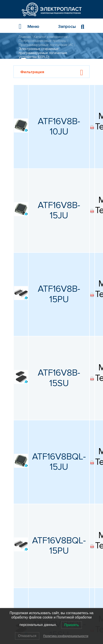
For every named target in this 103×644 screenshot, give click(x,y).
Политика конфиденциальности (66, 636)
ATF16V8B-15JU (59, 210)
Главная (25, 37)
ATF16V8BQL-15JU (59, 462)
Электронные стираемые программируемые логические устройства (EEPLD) (43, 53)
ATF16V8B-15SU (59, 378)
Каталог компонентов (51, 37)
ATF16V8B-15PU (59, 294)
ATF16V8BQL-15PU (59, 546)
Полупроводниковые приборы (43, 41)
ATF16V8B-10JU (59, 127)
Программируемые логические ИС (46, 45)
